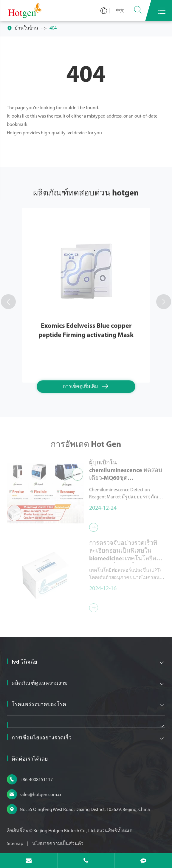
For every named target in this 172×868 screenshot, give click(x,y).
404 (53, 28)
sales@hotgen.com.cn (41, 795)
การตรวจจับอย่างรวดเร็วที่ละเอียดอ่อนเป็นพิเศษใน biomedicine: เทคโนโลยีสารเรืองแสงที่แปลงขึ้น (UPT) (126, 550)
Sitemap (15, 844)
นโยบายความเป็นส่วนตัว (58, 844)
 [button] (8, 302)
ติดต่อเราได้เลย (30, 759)
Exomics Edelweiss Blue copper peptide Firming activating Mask (86, 330)
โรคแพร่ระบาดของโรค (39, 705)
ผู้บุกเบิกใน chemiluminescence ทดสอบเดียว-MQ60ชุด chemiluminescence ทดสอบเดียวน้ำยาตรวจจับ (126, 469)
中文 (120, 11)
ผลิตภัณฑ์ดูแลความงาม (40, 683)
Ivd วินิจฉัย (24, 662)
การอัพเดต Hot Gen (86, 446)
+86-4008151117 (36, 780)
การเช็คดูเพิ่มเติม (86, 386)
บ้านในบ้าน (26, 28)
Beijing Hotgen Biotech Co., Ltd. (65, 831)
